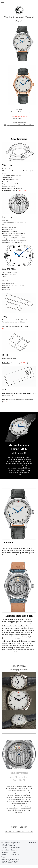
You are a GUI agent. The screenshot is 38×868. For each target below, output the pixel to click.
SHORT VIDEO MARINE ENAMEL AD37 (19, 832)
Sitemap (17, 843)
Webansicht (33, 843)
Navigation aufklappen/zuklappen (19, 3)
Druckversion (7, 843)
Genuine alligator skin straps (10, 326)
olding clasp (6, 363)
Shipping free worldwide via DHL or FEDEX (19, 125)
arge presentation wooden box (11, 400)
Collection (23, 322)
